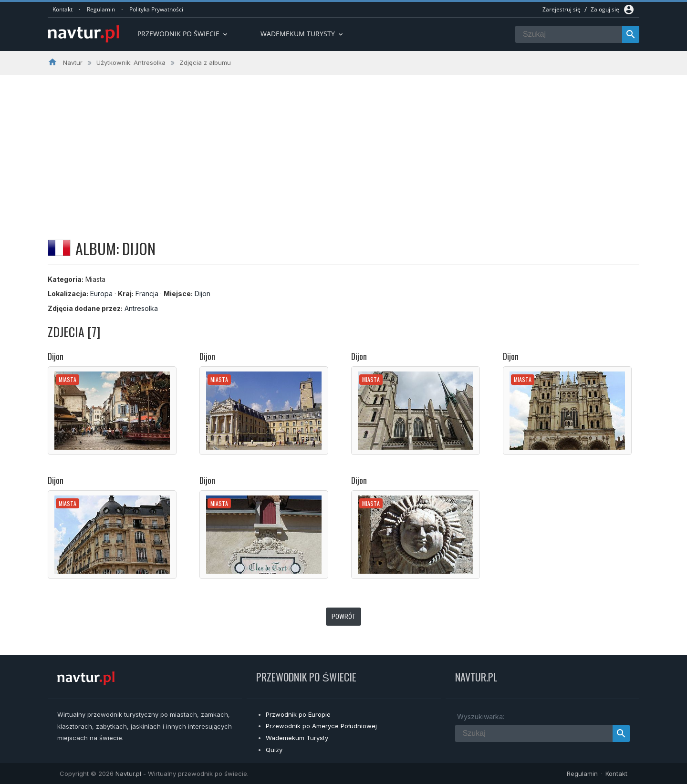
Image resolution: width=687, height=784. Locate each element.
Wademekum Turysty (297, 738)
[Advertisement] (343, 146)
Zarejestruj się (562, 9)
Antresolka (141, 308)
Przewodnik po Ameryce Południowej (321, 726)
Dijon (203, 294)
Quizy (274, 750)
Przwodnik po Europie (298, 714)
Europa (101, 294)
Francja (147, 294)
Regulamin (101, 9)
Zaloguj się (605, 9)
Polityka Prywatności (156, 9)
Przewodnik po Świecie (183, 34)
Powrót (343, 617)
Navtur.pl (128, 774)
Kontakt (62, 9)
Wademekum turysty (302, 34)
